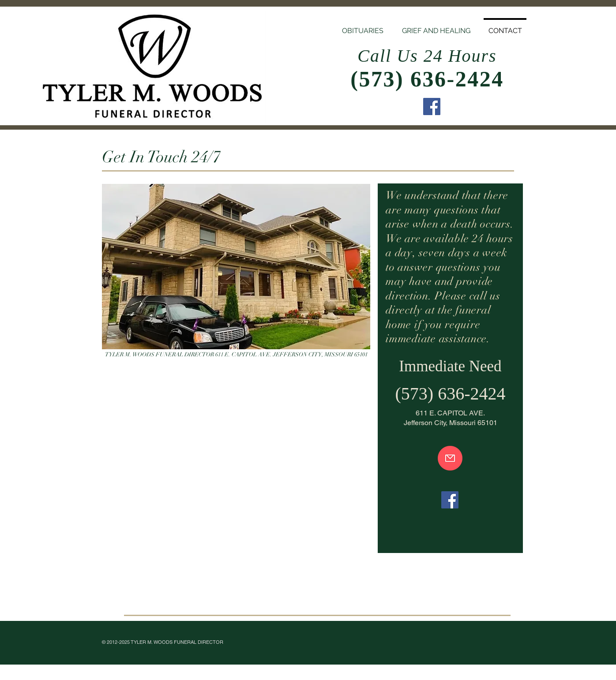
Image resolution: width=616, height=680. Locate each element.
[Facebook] (432, 106)
